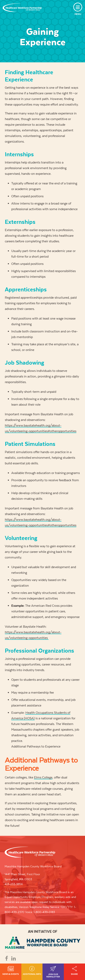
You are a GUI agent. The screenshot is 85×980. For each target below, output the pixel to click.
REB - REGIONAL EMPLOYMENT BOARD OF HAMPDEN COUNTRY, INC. (43, 943)
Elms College (43, 777)
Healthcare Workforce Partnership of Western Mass (30, 852)
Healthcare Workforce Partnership (22, 8)
